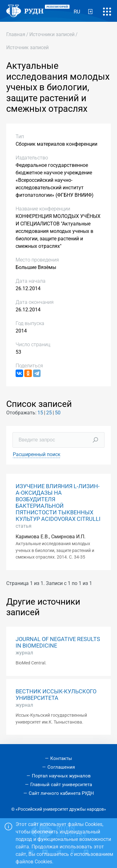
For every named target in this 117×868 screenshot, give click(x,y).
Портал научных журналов (61, 776)
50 (58, 413)
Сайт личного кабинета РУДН (61, 793)
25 (49, 413)
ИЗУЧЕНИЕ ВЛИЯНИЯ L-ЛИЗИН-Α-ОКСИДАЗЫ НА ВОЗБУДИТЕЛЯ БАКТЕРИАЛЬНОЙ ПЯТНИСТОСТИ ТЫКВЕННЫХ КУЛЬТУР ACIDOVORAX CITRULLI (58, 503)
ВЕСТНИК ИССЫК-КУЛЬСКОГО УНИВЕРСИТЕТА (56, 695)
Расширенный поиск (37, 454)
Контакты (61, 758)
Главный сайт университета (61, 785)
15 (40, 413)
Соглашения (61, 767)
